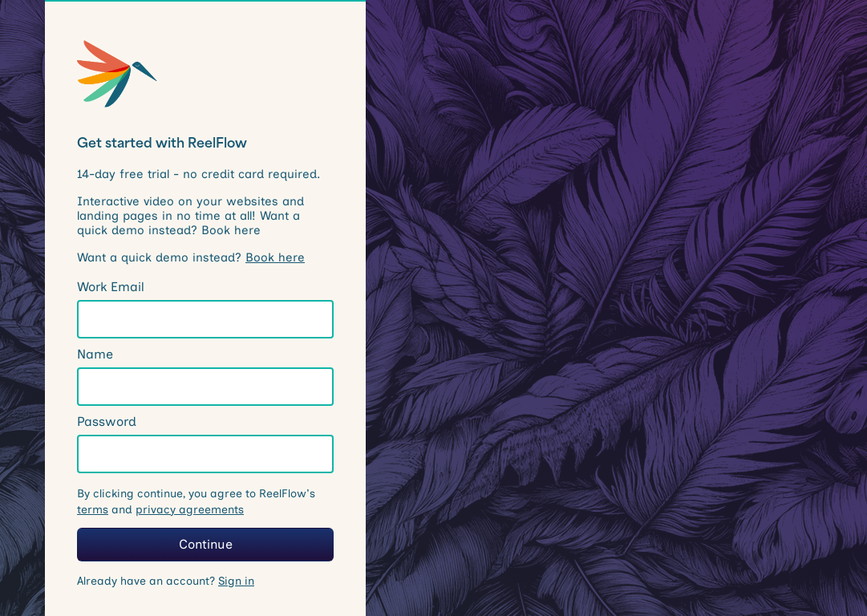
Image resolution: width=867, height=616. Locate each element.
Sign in (236, 581)
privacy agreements (190, 510)
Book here (275, 257)
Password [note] (107, 421)
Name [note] (95, 354)
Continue (206, 544)
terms (93, 510)
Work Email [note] (111, 287)
